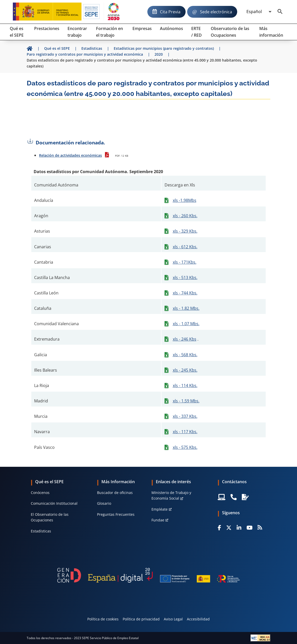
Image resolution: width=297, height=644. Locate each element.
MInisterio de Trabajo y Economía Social (171, 495)
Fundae (158, 520)
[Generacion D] (148, 575)
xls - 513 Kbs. (185, 278)
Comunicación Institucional (54, 503)
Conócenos (40, 493)
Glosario (104, 503)
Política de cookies (103, 619)
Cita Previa (170, 12)
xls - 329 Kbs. (185, 231)
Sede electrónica (216, 12)
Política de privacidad (141, 619)
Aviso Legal (173, 619)
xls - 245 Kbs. (185, 370)
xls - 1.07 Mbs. (186, 324)
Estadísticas (41, 531)
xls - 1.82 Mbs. (186, 308)
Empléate (160, 509)
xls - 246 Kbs (185, 339)
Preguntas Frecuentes (116, 514)
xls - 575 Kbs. (185, 447)
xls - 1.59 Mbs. (186, 401)
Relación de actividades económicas (70, 155)
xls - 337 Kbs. (185, 416)
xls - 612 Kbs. (185, 247)
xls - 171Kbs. (185, 262)
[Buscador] (280, 12)
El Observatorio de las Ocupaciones (50, 517)
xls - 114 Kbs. (185, 385)
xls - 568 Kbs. (185, 355)
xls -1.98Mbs (185, 200)
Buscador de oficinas (115, 493)
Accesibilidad (198, 619)
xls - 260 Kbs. (185, 216)
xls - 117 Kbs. (185, 432)
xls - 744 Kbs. (185, 293)
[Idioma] (259, 12)
